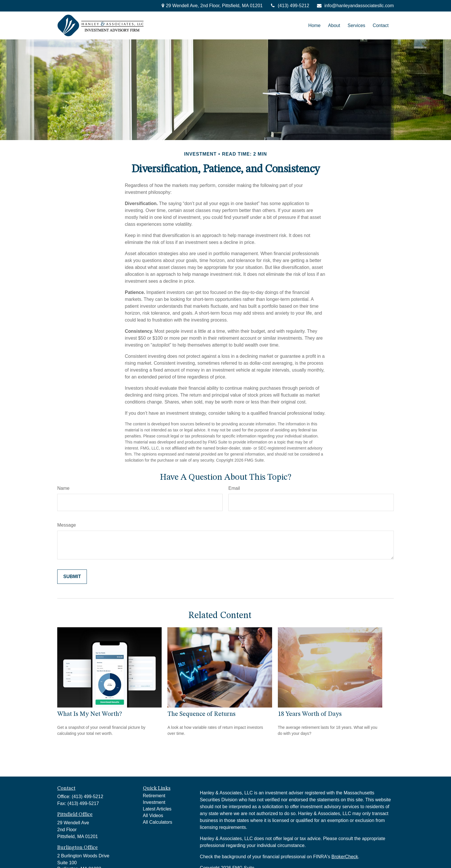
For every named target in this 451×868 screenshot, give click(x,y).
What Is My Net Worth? (90, 714)
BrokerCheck (345, 857)
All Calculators (158, 822)
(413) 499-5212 (289, 6)
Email (234, 488)
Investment (154, 802)
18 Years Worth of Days (310, 714)
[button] (315, 25)
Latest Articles (157, 809)
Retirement (154, 796)
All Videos (153, 816)
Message (67, 525)
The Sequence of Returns (201, 714)
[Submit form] (72, 577)
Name (63, 488)
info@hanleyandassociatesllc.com (355, 6)
